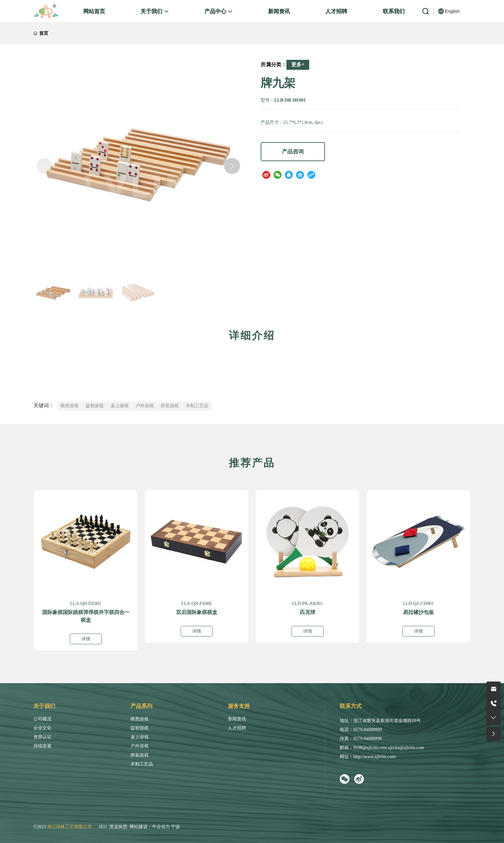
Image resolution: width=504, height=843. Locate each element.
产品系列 (141, 706)
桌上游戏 (139, 737)
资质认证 (42, 737)
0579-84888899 (368, 730)
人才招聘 (237, 728)
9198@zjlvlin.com (370, 748)
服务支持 (239, 706)
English (452, 11)
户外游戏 (139, 746)
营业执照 (118, 827)
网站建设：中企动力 (150, 827)
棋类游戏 (139, 719)
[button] (232, 166)
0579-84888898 (368, 739)
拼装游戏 (139, 755)
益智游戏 (139, 728)
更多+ (298, 64)
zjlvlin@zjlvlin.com (406, 748)
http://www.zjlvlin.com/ (375, 757)
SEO (103, 827)
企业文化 (42, 728)
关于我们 (44, 706)
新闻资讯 (237, 719)
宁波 (175, 827)
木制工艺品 (142, 764)
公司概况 (42, 719)
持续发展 (42, 746)
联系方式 (351, 706)
